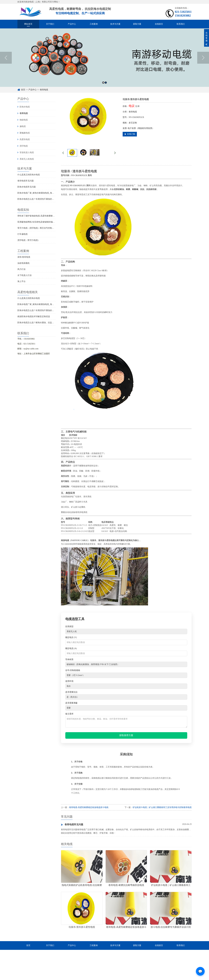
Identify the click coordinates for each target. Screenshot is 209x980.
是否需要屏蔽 (71, 703)
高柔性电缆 (25, 139)
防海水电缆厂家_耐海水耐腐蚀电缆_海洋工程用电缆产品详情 (45, 193)
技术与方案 (115, 24)
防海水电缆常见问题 (27, 187)
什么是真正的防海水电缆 (29, 175)
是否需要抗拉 (71, 692)
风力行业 (21, 269)
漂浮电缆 (24, 146)
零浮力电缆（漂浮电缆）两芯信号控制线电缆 (38, 228)
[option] (105, 58)
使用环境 (69, 681)
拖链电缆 (24, 120)
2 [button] (106, 83)
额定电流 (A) (71, 648)
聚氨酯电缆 (25, 133)
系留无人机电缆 (27, 159)
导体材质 (69, 659)
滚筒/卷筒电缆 (24, 257)
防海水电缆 (25, 107)
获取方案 (137, 24)
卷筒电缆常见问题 (26, 181)
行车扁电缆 (22, 234)
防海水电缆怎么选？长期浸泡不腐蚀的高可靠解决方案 (42, 199)
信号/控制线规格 (73, 670)
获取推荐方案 (126, 735)
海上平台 (21, 281)
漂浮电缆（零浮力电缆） (29, 240)
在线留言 (159, 24)
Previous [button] (6, 58)
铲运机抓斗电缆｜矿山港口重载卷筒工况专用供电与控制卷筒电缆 (162, 807)
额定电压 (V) (71, 637)
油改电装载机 (24, 263)
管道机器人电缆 (27, 152)
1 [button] (103, 83)
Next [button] (203, 58)
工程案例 (94, 24)
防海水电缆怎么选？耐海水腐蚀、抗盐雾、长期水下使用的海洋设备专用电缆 (52, 323)
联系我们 (181, 24)
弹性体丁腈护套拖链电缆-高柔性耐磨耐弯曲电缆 (39, 216)
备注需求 (69, 714)
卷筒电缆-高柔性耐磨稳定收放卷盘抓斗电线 (89, 807)
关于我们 (50, 24)
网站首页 (28, 24)
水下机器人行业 (25, 275)
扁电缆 (23, 126)
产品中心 (72, 24)
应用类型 (69, 627)
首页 (23, 90)
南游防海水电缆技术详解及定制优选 (34, 316)
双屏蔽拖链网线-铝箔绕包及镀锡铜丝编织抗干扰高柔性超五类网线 (47, 222)
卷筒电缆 (44, 90)
